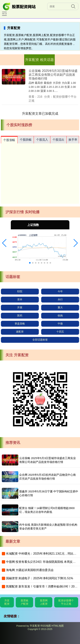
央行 (60, 299)
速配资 (20, 332)
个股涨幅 (9, 140)
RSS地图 (46, 626)
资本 (20, 299)
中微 (60, 324)
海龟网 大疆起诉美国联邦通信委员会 (30, 570)
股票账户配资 (25, 602)
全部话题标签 (40, 340)
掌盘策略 (20, 324)
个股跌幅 (26, 140)
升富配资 (7, 602)
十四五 (60, 332)
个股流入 (42, 140)
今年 (60, 291)
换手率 (73, 140)
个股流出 (58, 140)
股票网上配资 (44, 602)
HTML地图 (58, 626)
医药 (20, 316)
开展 (20, 307)
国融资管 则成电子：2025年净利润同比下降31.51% (40, 578)
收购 (60, 316)
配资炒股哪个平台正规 (66, 602)
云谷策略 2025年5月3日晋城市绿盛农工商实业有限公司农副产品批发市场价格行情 (53, 75)
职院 (20, 291)
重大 (60, 307)
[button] (4, 243)
